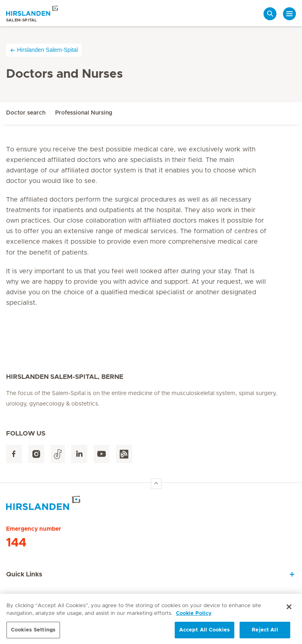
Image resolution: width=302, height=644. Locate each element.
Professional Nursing (84, 113)
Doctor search (26, 113)
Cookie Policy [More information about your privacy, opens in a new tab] (194, 616)
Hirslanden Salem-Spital (44, 50)
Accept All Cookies (205, 632)
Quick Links (24, 574)
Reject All (265, 632)
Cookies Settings (33, 632)
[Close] (289, 609)
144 (16, 543)
